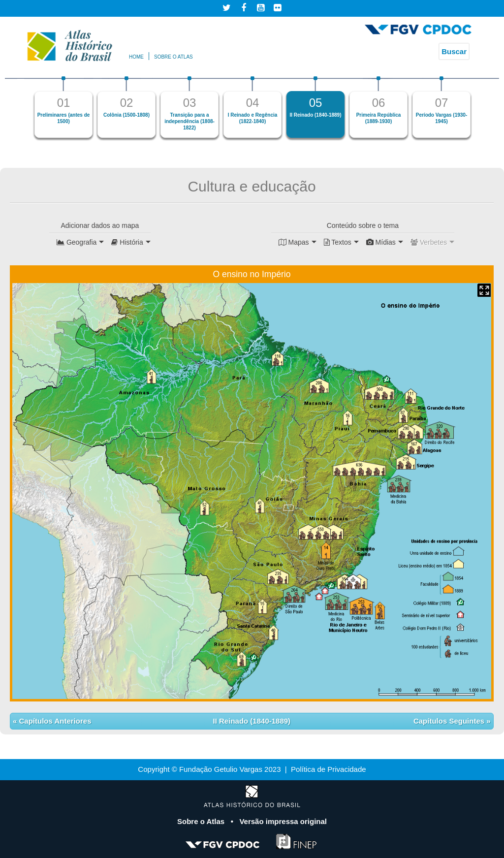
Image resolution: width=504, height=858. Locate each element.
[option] (63, 107)
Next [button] (484, 111)
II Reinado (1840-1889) (252, 721)
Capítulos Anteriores (54, 721)
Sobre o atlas (173, 57)
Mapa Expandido (484, 290)
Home (136, 57)
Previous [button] (20, 111)
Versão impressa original (283, 821)
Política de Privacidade (329, 769)
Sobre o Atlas (202, 821)
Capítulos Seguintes (450, 721)
